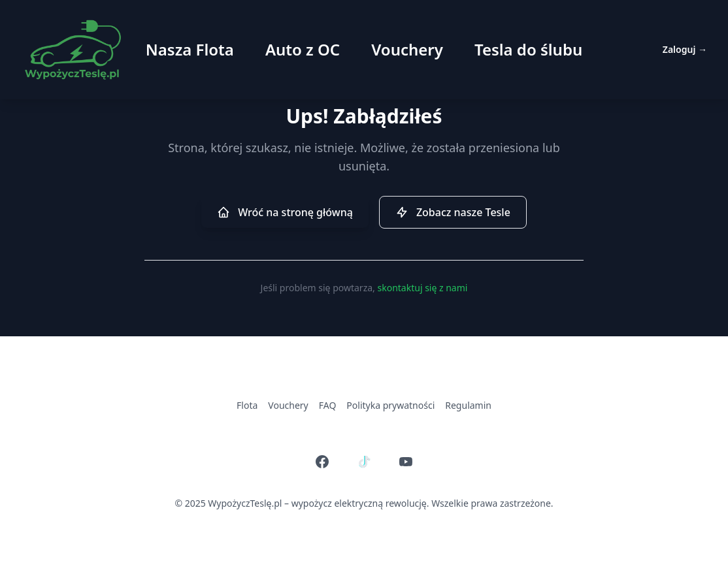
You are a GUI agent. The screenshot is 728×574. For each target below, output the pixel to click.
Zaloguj (685, 49)
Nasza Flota (190, 50)
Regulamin (468, 405)
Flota (247, 405)
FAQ (328, 405)
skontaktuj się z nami (422, 288)
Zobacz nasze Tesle (453, 212)
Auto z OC (303, 50)
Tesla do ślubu (528, 50)
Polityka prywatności (390, 405)
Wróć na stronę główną (285, 212)
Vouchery (407, 50)
